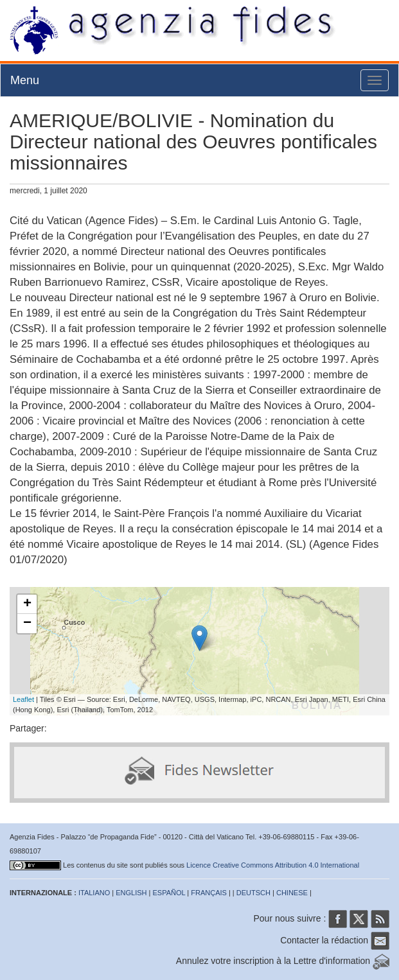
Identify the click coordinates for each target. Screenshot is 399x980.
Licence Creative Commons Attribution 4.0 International (273, 865)
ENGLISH (131, 893)
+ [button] (27, 604)
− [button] (27, 624)
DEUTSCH (253, 893)
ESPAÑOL (169, 893)
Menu (25, 80)
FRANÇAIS (209, 893)
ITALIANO (94, 893)
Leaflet (23, 699)
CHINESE (292, 893)
